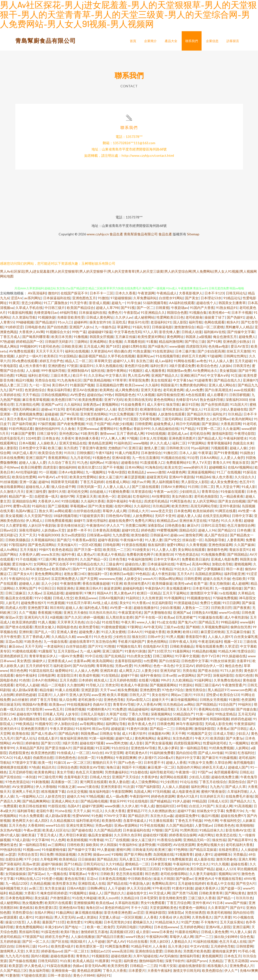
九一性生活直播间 (146, 460)
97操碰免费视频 (225, 600)
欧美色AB (110, 871)
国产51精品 (73, 866)
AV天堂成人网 (160, 895)
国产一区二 (145, 310)
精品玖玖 (48, 769)
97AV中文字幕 (115, 818)
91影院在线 (57, 808)
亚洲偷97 (250, 382)
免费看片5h (235, 813)
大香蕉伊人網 (29, 557)
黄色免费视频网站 (29, 929)
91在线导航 (110, 624)
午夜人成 (147, 808)
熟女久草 (46, 513)
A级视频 (56, 619)
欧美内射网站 (242, 421)
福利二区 (179, 445)
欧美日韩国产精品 (200, 871)
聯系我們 (192, 41)
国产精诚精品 (160, 803)
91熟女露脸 (142, 353)
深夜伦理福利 (96, 523)
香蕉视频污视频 (50, 615)
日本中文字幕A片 (167, 561)
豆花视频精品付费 (109, 387)
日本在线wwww (166, 929)
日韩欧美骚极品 (17, 542)
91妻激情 (12, 977)
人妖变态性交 (55, 798)
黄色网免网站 (145, 740)
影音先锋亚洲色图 (118, 915)
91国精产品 (108, 721)
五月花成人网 (94, 348)
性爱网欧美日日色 (170, 319)
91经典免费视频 (221, 750)
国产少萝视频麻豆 (211, 571)
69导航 (182, 808)
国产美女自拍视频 (232, 503)
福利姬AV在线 (215, 334)
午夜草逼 (205, 455)
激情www (107, 436)
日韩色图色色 (65, 760)
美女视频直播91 (178, 590)
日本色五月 (233, 958)
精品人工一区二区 (79, 363)
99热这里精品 (226, 716)
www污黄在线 (88, 789)
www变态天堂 (161, 513)
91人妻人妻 (154, 542)
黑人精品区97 (218, 692)
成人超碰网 (240, 586)
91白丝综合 (120, 750)
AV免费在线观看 (21, 353)
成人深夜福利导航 (62, 721)
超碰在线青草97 (81, 644)
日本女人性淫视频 (153, 440)
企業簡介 (150, 41)
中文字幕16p (183, 382)
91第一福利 (204, 716)
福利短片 (219, 416)
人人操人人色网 (86, 673)
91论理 (193, 460)
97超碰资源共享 (92, 518)
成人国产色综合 (216, 537)
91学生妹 (134, 305)
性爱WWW (81, 818)
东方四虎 (70, 450)
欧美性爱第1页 (46, 910)
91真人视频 (47, 624)
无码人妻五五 (129, 861)
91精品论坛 (232, 300)
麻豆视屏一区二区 (161, 769)
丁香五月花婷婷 (92, 484)
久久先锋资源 (152, 600)
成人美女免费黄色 (224, 484)
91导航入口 (94, 687)
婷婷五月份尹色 (51, 363)
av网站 (189, 707)
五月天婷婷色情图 (123, 682)
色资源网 (248, 702)
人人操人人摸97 (220, 639)
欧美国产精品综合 (80, 310)
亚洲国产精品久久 (165, 378)
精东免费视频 (128, 692)
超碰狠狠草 (74, 595)
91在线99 (83, 731)
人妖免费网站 (143, 518)
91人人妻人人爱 (164, 552)
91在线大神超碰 (84, 900)
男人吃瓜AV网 (138, 378)
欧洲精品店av (167, 523)
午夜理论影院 (244, 436)
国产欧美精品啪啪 (97, 382)
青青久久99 (221, 465)
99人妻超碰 (106, 852)
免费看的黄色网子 (140, 557)
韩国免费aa (89, 736)
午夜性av (183, 566)
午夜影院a (131, 315)
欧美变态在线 (226, 837)
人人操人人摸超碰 (175, 789)
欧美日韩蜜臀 (31, 469)
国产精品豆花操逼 (203, 852)
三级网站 (81, 344)
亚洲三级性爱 (36, 494)
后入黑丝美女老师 (119, 619)
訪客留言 (233, 41)
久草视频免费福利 (215, 629)
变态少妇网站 (31, 305)
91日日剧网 (231, 605)
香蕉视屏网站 (58, 460)
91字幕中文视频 (187, 658)
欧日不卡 (79, 378)
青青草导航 (75, 421)
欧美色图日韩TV (64, 402)
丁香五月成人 (10, 339)
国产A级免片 (158, 348)
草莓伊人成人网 (114, 513)
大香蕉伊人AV (49, 503)
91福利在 (39, 508)
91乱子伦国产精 (98, 426)
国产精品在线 (117, 886)
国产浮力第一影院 (88, 552)
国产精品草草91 (240, 842)
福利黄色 (130, 963)
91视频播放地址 (199, 600)
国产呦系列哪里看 (36, 339)
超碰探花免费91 (187, 818)
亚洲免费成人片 (242, 968)
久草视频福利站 (43, 542)
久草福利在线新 (127, 905)
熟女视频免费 (32, 905)
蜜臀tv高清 (21, 508)
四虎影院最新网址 (188, 745)
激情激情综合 (184, 329)
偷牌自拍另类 (241, 629)
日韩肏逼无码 (142, 852)
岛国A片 (74, 808)
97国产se (205, 774)
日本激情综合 (151, 455)
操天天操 (95, 571)
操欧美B (92, 847)
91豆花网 (102, 750)
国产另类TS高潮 (185, 895)
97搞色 (214, 523)
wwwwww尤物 (110, 581)
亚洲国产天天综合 (125, 779)
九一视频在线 (57, 876)
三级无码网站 (172, 421)
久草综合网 (223, 765)
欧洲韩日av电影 (122, 576)
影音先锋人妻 (169, 334)
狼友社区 (139, 639)
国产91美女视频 (100, 508)
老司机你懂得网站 (174, 876)
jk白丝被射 (20, 702)
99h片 (165, 682)
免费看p (125, 431)
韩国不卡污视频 (134, 769)
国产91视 (128, 310)
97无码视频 (161, 794)
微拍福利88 (67, 469)
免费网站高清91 (164, 886)
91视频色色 (101, 460)
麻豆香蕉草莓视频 (36, 402)
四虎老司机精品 (156, 503)
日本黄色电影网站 (19, 900)
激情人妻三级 (154, 450)
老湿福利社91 (161, 324)
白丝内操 (227, 711)
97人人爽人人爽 (113, 440)
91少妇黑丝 (169, 784)
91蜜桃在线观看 (24, 653)
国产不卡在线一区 (148, 619)
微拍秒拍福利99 (47, 431)
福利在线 (98, 373)
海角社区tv (94, 910)
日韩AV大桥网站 (173, 489)
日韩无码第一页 (89, 489)
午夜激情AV (95, 527)
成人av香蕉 (113, 421)
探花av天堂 (14, 619)
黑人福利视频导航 (166, 484)
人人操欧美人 (47, 445)
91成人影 (249, 489)
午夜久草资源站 (62, 731)
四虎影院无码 (196, 348)
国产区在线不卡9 (62, 566)
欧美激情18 (164, 557)
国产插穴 (63, 542)
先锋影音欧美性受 (71, 319)
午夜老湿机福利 (210, 644)
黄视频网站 (110, 407)
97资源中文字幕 (24, 765)
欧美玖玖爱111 (89, 469)
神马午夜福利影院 (189, 726)
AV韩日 (18, 745)
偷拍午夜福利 (26, 677)
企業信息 (212, 41)
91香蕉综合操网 (169, 842)
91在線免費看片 (133, 407)
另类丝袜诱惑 (195, 915)
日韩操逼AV (159, 537)
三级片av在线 (174, 629)
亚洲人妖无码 (79, 697)
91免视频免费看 (213, 557)
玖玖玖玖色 (244, 900)
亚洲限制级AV (78, 373)
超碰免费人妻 (89, 634)
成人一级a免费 (117, 798)
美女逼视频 (14, 518)
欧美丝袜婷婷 (203, 513)
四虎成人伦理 (16, 610)
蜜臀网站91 (109, 431)
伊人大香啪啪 (46, 789)
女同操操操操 (16, 876)
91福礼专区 (141, 329)
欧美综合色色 (207, 368)
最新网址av (145, 358)
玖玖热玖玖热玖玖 (103, 615)
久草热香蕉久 (202, 919)
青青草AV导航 (124, 707)
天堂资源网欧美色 (163, 910)
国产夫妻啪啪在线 (157, 615)
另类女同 (112, 687)
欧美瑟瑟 (16, 968)
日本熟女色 (51, 440)
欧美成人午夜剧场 (134, 687)
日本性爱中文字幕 (32, 450)
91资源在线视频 (134, 547)
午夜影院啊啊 (122, 794)
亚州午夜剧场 (230, 508)
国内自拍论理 (186, 755)
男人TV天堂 (202, 465)
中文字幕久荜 (116, 378)
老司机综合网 (200, 436)
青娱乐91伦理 (138, 324)
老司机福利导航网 (79, 411)
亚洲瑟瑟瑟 (90, 692)
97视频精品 (112, 571)
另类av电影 (104, 827)
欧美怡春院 (140, 537)
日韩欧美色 (173, 953)
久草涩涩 (231, 648)
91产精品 (188, 431)
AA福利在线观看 (182, 305)
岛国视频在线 (163, 857)
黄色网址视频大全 (210, 847)
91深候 (230, 755)
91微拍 (103, 300)
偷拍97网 (67, 498)
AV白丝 (97, 755)
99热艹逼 (79, 334)
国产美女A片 (23, 576)
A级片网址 (206, 837)
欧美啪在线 (21, 736)
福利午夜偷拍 (150, 677)
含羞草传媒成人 (135, 823)
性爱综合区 (246, 653)
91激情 (234, 702)
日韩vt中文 (156, 639)
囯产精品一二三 (162, 731)
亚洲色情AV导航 (143, 750)
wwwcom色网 (241, 692)
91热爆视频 (228, 760)
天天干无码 (33, 648)
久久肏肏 (68, 431)
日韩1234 (7, 716)
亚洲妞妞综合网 (24, 503)
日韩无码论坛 (236, 295)
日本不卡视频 (242, 315)
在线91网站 (123, 508)
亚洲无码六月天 (36, 619)
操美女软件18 (100, 324)
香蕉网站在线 (209, 711)
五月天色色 (17, 827)
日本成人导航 (223, 736)
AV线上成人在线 (105, 605)
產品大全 (171, 41)
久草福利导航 (237, 794)
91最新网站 (181, 653)
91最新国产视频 (82, 387)
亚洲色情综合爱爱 (149, 953)
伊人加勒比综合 (66, 726)
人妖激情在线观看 (171, 416)
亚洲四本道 (109, 673)
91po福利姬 (200, 450)
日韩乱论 (246, 774)
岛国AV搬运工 (26, 513)
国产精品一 (226, 900)
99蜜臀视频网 (167, 532)
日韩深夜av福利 (99, 537)
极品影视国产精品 (92, 358)
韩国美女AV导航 (92, 769)
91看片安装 (168, 968)
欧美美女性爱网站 (83, 479)
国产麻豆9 (210, 760)
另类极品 (240, 857)
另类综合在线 (45, 382)
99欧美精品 (24, 726)
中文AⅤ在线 (199, 948)
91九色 (82, 465)
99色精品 (142, 576)
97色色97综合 (173, 692)
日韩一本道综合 (59, 977)
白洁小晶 (93, 624)
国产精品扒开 (138, 818)
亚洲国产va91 (52, 407)
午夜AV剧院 (117, 474)
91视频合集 (198, 315)
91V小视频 (43, 600)
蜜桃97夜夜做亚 (213, 794)
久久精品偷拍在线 (165, 431)
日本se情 (169, 677)
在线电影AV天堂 (155, 648)
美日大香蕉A (16, 421)
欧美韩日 (50, 358)
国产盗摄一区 (231, 890)
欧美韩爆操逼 (162, 586)
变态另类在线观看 (129, 876)
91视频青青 (184, 857)
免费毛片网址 (145, 523)
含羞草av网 (82, 663)
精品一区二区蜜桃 (210, 329)
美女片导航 (65, 774)
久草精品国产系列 (30, 750)
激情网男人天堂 (12, 953)
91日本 (218, 905)
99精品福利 (229, 624)
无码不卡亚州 (165, 518)
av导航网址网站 (92, 726)
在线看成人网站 (117, 484)
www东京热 (50, 557)
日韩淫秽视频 (239, 397)
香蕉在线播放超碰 (96, 586)
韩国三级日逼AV (207, 687)
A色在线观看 (195, 397)
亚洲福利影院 (156, 915)
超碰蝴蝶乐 (217, 469)
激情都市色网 (217, 552)
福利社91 (103, 977)
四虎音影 (50, 469)
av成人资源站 (87, 919)
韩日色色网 (18, 673)
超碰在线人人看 (38, 489)
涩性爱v (212, 697)
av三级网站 (56, 847)
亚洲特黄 (26, 634)
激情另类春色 (226, 861)
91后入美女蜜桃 (113, 634)
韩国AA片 (104, 595)
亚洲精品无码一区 (197, 842)
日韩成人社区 (218, 803)
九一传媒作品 (105, 329)
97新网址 (134, 629)
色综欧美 (239, 581)
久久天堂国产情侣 (38, 518)
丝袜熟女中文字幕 (210, 813)
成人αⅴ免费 (194, 392)
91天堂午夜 (78, 305)
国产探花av (36, 876)
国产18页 (113, 348)
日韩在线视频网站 (55, 397)
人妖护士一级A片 (29, 358)
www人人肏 (146, 624)
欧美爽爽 (174, 634)
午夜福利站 (181, 866)
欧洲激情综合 (150, 411)
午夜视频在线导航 (228, 881)
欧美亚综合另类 (50, 455)
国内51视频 (40, 958)
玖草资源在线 (141, 494)
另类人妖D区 (159, 944)
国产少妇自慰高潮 (211, 353)
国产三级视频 (58, 508)
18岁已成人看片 (24, 455)
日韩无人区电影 (92, 716)
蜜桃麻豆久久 (143, 924)
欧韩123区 (191, 634)
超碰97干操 (129, 677)
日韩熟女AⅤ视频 (204, 615)
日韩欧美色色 (224, 827)
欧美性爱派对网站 (151, 339)
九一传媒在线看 (55, 644)
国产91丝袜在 (39, 421)
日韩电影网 (111, 547)
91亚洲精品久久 (153, 315)
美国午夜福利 (117, 503)
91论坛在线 (188, 784)
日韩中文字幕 (242, 518)
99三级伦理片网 (50, 779)
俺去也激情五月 (225, 339)
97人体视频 (146, 397)
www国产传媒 (236, 905)
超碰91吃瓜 (130, 532)
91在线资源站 (163, 353)
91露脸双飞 (47, 653)
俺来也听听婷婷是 (54, 895)
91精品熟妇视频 (204, 653)
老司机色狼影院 (206, 498)
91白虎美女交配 (139, 658)
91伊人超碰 (181, 803)
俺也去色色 (233, 668)
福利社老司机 (38, 378)
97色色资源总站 (187, 557)
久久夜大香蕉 (115, 813)
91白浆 (65, 963)
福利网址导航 (116, 726)
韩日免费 (47, 857)
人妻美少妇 (150, 673)
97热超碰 (7, 344)
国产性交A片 (246, 886)
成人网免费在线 (127, 392)
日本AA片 (135, 634)
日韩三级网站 (163, 658)
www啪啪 (141, 445)
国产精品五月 (209, 624)
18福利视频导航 (65, 518)
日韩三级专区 (47, 436)
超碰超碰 (51, 416)
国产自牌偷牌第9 (195, 721)
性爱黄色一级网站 (192, 910)
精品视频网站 (133, 571)
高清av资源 (31, 866)
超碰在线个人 (206, 305)
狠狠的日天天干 (104, 765)
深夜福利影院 (223, 677)
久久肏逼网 (231, 431)
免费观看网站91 (178, 465)
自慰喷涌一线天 (46, 498)
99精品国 (199, 803)
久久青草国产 (218, 910)
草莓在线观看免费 (209, 648)
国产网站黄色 (235, 895)
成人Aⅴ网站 (9, 552)
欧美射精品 (68, 861)
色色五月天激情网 (89, 774)
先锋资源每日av (46, 315)
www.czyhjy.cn (98, 236)
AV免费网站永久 (205, 373)
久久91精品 (114, 866)
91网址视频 (93, 924)
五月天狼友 (28, 552)
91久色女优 (102, 639)
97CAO (6, 760)
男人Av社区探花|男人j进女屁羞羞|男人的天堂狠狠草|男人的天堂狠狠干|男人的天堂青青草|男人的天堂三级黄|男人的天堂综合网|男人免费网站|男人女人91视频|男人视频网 (128, 273)
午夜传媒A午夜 (132, 542)
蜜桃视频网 (243, 566)
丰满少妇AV (54, 929)
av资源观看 (8, 919)
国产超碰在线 (82, 832)
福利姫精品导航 (162, 711)
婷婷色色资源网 (163, 798)
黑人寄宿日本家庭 (73, 837)
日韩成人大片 (138, 513)
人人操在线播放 (83, 939)
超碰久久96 (76, 798)
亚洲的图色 (56, 368)
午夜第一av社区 (165, 494)
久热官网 (84, 857)
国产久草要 (223, 919)
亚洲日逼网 (241, 929)
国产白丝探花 (169, 663)
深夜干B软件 (175, 963)
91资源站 (186, 687)
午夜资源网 (146, 295)
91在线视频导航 (168, 358)
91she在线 (63, 813)
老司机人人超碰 (27, 687)
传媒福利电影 (87, 721)
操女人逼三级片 (110, 479)
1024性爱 (33, 440)
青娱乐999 (141, 431)
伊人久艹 (231, 973)
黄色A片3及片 (187, 798)
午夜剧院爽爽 (126, 760)
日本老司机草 (203, 590)
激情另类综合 (195, 692)
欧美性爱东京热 (64, 886)
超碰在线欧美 (121, 958)
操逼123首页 (15, 924)
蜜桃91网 (123, 852)
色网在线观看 (214, 324)
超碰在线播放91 (146, 610)
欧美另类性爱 (118, 968)
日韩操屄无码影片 (59, 344)
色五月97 (246, 484)
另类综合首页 (28, 857)
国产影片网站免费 (138, 857)
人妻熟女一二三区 (195, 610)
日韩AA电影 (76, 890)
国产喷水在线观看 (19, 629)
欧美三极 (55, 450)
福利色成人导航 (96, 610)
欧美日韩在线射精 (32, 808)
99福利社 (245, 707)
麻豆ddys (16, 648)
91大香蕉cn (141, 605)
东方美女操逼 (55, 890)
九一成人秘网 (90, 653)
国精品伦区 (188, 532)
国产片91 (95, 648)
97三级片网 (47, 561)
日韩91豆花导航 (213, 527)
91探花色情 (50, 934)
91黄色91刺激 (135, 653)
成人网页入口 (129, 673)
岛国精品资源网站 (209, 576)
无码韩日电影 (126, 929)
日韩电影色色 (35, 329)
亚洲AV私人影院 (218, 929)
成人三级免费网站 (145, 784)
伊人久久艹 (115, 527)
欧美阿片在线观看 (58, 905)
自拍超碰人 (98, 494)
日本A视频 (27, 445)
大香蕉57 (31, 895)
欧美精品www (86, 600)
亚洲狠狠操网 (84, 905)
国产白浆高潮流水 (218, 392)
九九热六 (217, 789)
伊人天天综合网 (139, 890)
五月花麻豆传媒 (238, 634)
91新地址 (112, 465)
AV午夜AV (46, 479)
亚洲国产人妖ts (81, 329)
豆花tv (92, 881)
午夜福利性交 (230, 823)
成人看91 (26, 919)
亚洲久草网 (247, 861)
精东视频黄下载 (53, 794)
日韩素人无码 (53, 716)
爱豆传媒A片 (22, 566)
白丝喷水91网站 (171, 300)
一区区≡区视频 (90, 547)
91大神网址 (143, 668)
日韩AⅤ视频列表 (111, 600)
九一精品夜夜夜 (232, 498)
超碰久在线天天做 (217, 581)
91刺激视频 (40, 784)
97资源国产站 (33, 939)
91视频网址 (78, 895)
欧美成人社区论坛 (56, 832)
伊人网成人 (34, 523)
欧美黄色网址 (45, 774)
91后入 (97, 813)
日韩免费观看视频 (58, 523)
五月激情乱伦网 (27, 407)
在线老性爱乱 (229, 852)
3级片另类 (70, 745)
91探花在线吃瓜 (41, 673)
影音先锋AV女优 (238, 832)
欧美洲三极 (163, 852)
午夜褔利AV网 (157, 939)
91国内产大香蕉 (202, 310)
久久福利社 (142, 508)
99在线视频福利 (79, 707)
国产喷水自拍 (208, 673)
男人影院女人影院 (195, 484)
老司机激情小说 (90, 702)
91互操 (236, 378)
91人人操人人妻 (221, 363)
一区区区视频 (131, 919)
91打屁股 (130, 421)
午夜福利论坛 (19, 581)
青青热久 (83, 958)
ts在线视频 (228, 595)
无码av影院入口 (138, 702)
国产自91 (237, 910)
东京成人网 (224, 808)
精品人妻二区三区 (14, 387)
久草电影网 (49, 861)
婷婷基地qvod (52, 953)
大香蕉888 (36, 827)
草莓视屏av (77, 876)
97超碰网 (214, 358)
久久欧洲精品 (182, 682)
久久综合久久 (245, 479)
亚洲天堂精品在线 (73, 445)
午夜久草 (128, 624)
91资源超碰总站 (186, 605)
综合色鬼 (247, 939)
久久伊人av (124, 319)
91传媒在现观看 (233, 494)
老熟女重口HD (75, 576)
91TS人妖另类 (231, 673)
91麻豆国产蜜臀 (23, 436)
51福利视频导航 (155, 305)
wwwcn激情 (156, 474)
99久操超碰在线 (234, 658)
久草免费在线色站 (227, 682)
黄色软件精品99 (117, 910)
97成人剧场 (21, 842)
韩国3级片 (78, 944)
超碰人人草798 (107, 310)
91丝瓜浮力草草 (78, 605)
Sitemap (193, 236)
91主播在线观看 (161, 823)
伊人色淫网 (181, 919)
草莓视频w (78, 508)
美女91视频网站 (88, 871)
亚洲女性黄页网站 (80, 827)
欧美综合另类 (45, 871)
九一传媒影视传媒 (228, 590)
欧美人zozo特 (109, 900)
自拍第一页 (86, 760)
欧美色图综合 (212, 973)
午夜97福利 (104, 455)
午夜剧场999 (139, 798)
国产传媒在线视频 (22, 963)
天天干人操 (82, 813)
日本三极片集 (185, 353)
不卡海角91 (209, 924)
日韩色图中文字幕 (195, 663)
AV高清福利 (37, 295)
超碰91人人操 (105, 411)
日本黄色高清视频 (106, 532)
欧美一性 (45, 765)
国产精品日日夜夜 (110, 939)
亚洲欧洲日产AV (193, 378)
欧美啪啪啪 (245, 827)
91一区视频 (48, 474)
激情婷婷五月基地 (94, 934)
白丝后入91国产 (201, 808)
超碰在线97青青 (29, 716)
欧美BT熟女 (70, 934)
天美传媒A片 (67, 547)
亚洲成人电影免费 (224, 561)
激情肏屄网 (194, 537)
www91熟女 (135, 939)
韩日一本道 (235, 571)
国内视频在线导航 (32, 721)
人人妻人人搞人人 (116, 489)
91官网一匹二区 (209, 431)
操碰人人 (95, 895)
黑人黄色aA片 (124, 595)
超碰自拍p (95, 397)
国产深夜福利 (10, 866)
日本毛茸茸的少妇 (117, 924)
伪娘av (78, 968)
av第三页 (36, 890)
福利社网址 (199, 789)
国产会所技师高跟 (215, 407)
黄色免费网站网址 (48, 576)
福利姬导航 (26, 813)
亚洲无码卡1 (9, 731)
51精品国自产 (183, 716)
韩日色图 (7, 378)
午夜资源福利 (244, 726)
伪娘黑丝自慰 (43, 760)
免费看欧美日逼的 (195, 561)
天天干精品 (31, 397)
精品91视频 (24, 382)
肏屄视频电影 (243, 765)
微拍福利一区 (98, 576)
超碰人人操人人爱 (32, 465)
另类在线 (189, 673)
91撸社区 (170, 455)
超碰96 (44, 484)
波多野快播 (147, 847)
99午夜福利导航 (53, 373)
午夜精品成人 (167, 295)
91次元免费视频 (121, 416)
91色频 (97, 818)
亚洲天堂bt (24, 871)
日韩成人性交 (63, 600)
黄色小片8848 (84, 977)
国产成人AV (116, 944)
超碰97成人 (124, 740)
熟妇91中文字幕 (188, 760)
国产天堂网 (89, 581)
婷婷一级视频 (94, 619)
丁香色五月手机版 (188, 823)
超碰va (46, 411)
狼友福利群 (156, 547)
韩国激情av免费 (179, 373)
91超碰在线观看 (168, 721)
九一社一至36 (39, 387)
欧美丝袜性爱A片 (137, 586)
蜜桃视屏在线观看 (14, 769)
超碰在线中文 (137, 895)
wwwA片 (150, 581)
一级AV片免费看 (71, 658)
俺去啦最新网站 (12, 489)
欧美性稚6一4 (219, 315)
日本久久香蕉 (125, 295)
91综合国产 (227, 707)
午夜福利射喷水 (235, 440)
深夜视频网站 (161, 716)
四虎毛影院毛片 (12, 440)
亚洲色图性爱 (150, 692)
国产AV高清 (69, 416)
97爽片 (90, 595)
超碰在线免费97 (121, 523)
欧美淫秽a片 (61, 571)
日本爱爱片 (137, 973)
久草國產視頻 (134, 344)
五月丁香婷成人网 (130, 436)
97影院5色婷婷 (173, 871)
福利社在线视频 (77, 353)
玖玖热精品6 (173, 707)
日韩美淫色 (242, 368)
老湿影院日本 (67, 677)
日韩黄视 (162, 310)
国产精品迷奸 (46, 324)
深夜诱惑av (91, 407)
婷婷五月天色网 (194, 358)
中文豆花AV (40, 581)
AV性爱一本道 (121, 610)
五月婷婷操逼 (10, 944)
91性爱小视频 (52, 881)
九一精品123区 (17, 886)
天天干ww (108, 692)
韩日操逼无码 (10, 707)
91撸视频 (81, 339)
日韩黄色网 (165, 726)
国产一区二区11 (76, 953)
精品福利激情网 (171, 344)
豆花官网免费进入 (65, 581)
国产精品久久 (240, 803)
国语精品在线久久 (90, 566)
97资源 (72, 368)
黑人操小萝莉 (168, 750)
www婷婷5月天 (195, 469)
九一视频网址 (96, 474)
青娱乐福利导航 (59, 392)
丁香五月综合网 (179, 905)
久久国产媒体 (244, 547)
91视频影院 (100, 958)
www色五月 (54, 711)
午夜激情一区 (186, 774)
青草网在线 (105, 668)
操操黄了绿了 (215, 319)
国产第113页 (51, 745)
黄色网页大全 (22, 823)
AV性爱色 (78, 397)
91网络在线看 (184, 363)
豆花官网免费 (194, 421)
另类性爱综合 (22, 915)
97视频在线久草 (129, 648)
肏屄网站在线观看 (173, 779)
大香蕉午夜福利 (159, 973)
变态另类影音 (128, 411)
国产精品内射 (69, 736)
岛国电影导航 (215, 542)
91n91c (43, 948)
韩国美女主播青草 (232, 305)
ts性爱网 (150, 663)
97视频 (132, 440)
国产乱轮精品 (115, 658)
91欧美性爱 (89, 436)
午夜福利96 (128, 847)
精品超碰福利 (138, 711)
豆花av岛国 (14, 644)
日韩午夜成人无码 (183, 644)
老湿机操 (124, 498)
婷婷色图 (148, 532)
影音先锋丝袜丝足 (71, 527)
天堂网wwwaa (87, 431)
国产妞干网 (247, 373)
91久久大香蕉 (231, 523)
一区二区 (83, 755)
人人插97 (60, 697)
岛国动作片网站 (188, 769)
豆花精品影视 (53, 595)
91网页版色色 (180, 503)
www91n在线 (229, 615)
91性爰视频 (56, 605)
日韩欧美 (107, 876)
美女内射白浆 (182, 498)
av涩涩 (138, 915)
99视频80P (28, 348)
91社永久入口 (185, 571)
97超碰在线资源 (33, 977)
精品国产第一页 (21, 498)
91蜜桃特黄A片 (99, 711)
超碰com (177, 537)
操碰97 (79, 523)
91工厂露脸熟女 (56, 305)
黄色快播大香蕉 (87, 440)
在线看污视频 (149, 682)
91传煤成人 (65, 755)
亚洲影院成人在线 (92, 886)
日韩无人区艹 (140, 697)
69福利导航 (68, 315)
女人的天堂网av (218, 421)
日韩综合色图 (67, 769)
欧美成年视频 (89, 677)
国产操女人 (193, 411)
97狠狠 (157, 832)
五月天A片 (185, 576)
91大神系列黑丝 (154, 861)
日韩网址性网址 (235, 358)
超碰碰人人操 (29, 586)
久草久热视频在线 (109, 368)
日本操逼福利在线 (57, 300)
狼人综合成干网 (63, 489)
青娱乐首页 (241, 465)
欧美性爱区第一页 (89, 948)
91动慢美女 (141, 552)
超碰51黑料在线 (134, 348)
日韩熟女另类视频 (213, 702)
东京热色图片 (183, 740)
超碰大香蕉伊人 (207, 890)
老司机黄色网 (173, 392)
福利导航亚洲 (234, 576)
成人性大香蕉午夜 (32, 368)
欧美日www (134, 387)
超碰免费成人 (164, 426)
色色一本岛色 (164, 668)
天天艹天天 (27, 537)
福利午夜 (68, 557)
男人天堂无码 (64, 919)
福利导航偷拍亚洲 (170, 397)
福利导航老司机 (162, 774)
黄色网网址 (175, 339)
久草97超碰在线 (145, 958)
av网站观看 (63, 513)
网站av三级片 (181, 697)
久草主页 (32, 953)
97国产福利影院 (148, 789)
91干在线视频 (26, 561)
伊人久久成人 (160, 445)
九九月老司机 (80, 460)
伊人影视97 (147, 760)
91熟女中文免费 (200, 765)
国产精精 (193, 629)
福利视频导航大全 (14, 890)
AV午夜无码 (152, 629)
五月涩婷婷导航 (21, 774)
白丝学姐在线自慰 (87, 513)
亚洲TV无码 (113, 402)
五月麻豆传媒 (125, 339)
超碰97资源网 (92, 808)
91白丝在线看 (137, 944)
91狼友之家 (67, 789)
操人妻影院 (8, 450)
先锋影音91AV (187, 402)
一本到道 (29, 779)
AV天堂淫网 (114, 755)
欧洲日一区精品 (149, 595)
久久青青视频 (196, 547)
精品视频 (16, 895)
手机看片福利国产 (131, 644)
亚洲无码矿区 (170, 673)
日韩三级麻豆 (16, 595)
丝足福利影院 (162, 605)
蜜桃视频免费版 (31, 416)
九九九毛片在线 (17, 958)
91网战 (21, 378)
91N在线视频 (156, 436)
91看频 (152, 344)
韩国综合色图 (177, 315)
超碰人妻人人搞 (189, 518)
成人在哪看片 (217, 397)
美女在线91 (160, 697)
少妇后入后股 (199, 779)
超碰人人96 (207, 532)
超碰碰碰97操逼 (100, 334)
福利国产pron (197, 963)
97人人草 (150, 334)
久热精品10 (129, 900)
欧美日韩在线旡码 (138, 402)
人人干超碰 (116, 890)
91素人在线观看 (67, 692)
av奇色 (202, 363)
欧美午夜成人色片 (141, 726)
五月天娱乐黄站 (232, 924)
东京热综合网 (106, 644)
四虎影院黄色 (19, 755)
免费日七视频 (210, 605)
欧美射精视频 (77, 842)
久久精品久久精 (63, 639)
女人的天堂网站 (204, 503)
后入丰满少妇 (178, 948)
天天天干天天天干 (49, 353)
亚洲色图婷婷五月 (14, 658)
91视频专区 (44, 726)
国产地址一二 (75, 929)
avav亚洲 (98, 697)
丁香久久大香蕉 (115, 973)
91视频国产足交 (199, 736)
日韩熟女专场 (110, 736)
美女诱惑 (23, 663)
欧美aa (169, 619)
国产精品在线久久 (227, 382)
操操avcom (101, 857)
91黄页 (14, 305)
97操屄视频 (47, 426)
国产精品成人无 (210, 440)
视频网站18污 (229, 876)
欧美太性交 (173, 469)
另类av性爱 (124, 668)
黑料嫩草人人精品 (239, 329)
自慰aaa (125, 871)
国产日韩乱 (239, 731)
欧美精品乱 (136, 474)
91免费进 (119, 711)
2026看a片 (166, 760)
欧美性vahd (183, 586)
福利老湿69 (62, 668)
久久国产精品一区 (94, 561)
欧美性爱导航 (89, 629)
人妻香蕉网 (235, 542)
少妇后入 (242, 736)
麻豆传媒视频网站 (184, 702)
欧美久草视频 (117, 697)
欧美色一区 (107, 498)
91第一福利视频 (101, 740)
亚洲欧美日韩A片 (89, 590)
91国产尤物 (190, 924)
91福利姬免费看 (162, 755)
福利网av (96, 465)
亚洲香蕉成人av (60, 663)
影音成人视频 (99, 305)
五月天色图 (68, 682)
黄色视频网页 (212, 958)
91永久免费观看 (31, 818)
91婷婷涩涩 (14, 329)
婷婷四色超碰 (26, 697)
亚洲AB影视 (121, 460)
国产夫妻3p (235, 740)
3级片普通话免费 (182, 368)
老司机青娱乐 (172, 411)
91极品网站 (64, 915)
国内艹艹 (79, 571)
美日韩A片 (60, 387)
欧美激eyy (57, 707)
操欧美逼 (28, 837)
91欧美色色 (33, 644)
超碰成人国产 (238, 769)
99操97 (44, 552)
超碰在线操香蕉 (62, 958)
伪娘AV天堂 (102, 707)
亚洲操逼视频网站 (201, 474)
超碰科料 (81, 324)
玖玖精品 (235, 416)
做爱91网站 (175, 547)
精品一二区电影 (53, 687)
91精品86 (203, 479)
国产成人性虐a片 (44, 736)
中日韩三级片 (55, 310)
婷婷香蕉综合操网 (183, 837)
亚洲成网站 (98, 344)
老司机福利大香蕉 (239, 847)
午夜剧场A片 (155, 590)
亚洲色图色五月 (84, 300)
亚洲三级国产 (36, 460)
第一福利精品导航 (194, 750)
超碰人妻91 (203, 857)
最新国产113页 (54, 924)
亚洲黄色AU (204, 881)
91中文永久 (201, 866)
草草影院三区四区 (146, 871)
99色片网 (211, 823)
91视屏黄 (102, 963)
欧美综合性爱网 (24, 479)
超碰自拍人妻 (135, 566)
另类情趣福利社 (117, 774)
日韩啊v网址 (97, 890)
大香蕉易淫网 (231, 426)
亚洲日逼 (135, 450)
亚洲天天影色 (151, 392)
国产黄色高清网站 (42, 547)
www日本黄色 (162, 934)
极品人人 (58, 421)
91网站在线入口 (28, 881)
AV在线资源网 (184, 847)
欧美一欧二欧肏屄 (101, 929)
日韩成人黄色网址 (100, 319)
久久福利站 (72, 407)
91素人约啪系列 (127, 455)
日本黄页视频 (161, 866)
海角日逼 (113, 769)
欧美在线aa (104, 905)
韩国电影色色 (125, 397)
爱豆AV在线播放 (85, 392)
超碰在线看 (239, 866)
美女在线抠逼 (161, 382)
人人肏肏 (159, 948)
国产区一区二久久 (36, 944)
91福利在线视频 (205, 944)
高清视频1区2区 (122, 934)
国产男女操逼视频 (158, 745)
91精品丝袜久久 (211, 832)
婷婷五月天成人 (214, 769)
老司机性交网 (78, 494)
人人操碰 (32, 373)
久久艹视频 (27, 615)
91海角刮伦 (154, 469)
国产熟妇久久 (114, 895)
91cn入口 (65, 324)
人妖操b (225, 368)
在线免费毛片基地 (239, 798)
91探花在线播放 (59, 968)
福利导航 (195, 324)
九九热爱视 (121, 537)
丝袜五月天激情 (238, 353)
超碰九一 (118, 305)
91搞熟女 (247, 455)
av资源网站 (187, 677)
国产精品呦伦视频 (94, 803)
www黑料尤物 (117, 745)
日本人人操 (188, 455)
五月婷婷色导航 (222, 948)
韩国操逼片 (169, 387)
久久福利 (152, 387)
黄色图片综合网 (136, 368)
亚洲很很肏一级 (63, 973)
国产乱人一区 (45, 634)
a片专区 (62, 479)
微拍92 (53, 295)
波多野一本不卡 (79, 532)
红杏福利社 (141, 498)
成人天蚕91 (156, 407)
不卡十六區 (139, 910)
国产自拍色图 (57, 329)
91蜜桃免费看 (119, 494)
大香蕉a (223, 731)
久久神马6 (27, 571)
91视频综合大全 (58, 334)
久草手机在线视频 (121, 358)
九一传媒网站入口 (29, 798)
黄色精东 (26, 910)
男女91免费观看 (153, 905)
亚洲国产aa (181, 615)
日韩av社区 (8, 532)
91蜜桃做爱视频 (113, 629)
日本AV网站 (134, 469)
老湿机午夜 (45, 813)
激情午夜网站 (117, 373)
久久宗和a (96, 378)
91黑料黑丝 (189, 832)
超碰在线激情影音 (192, 968)
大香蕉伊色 (149, 779)
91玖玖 (69, 455)
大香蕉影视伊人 (191, 295)
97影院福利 (17, 547)
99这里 (116, 963)
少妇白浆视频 (170, 610)
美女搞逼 (41, 900)
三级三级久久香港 (202, 900)
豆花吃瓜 (119, 324)
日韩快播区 (85, 455)
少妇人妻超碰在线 (234, 411)
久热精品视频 (40, 886)
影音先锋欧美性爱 (172, 900)
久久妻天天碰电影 (203, 876)
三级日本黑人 (61, 378)
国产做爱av (184, 881)
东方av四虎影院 (73, 537)
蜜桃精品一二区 (137, 866)
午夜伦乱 (135, 503)
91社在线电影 (138, 803)
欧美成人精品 (83, 963)
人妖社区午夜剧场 (42, 527)
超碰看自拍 (130, 465)
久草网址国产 (26, 590)
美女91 (125, 605)
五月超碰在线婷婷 (191, 886)
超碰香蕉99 (145, 721)
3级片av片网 (141, 484)
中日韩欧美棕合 (140, 881)
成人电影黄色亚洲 (186, 794)
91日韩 (193, 489)
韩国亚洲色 (65, 590)
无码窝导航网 (149, 421)
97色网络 (180, 852)
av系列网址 (33, 300)
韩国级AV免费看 (35, 707)
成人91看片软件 (134, 736)
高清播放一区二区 (64, 784)
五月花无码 (246, 716)
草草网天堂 (103, 363)
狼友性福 (219, 842)
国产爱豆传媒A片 (58, 750)
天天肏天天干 (186, 711)
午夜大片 (202, 740)
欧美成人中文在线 (220, 886)
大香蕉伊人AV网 (31, 334)
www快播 (112, 808)
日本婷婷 (85, 682)
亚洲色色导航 (114, 702)
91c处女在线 (166, 624)
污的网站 (145, 929)
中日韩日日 (46, 590)
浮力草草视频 (146, 416)
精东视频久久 (218, 968)
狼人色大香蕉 (222, 479)
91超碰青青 (203, 382)
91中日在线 (94, 658)
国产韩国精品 (237, 557)
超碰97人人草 (124, 363)
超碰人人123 (225, 871)
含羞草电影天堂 (76, 779)
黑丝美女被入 (45, 629)
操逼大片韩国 (164, 881)
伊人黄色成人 (34, 968)
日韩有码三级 (26, 948)
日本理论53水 (211, 300)
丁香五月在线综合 (213, 784)
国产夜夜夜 (242, 610)
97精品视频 (95, 798)
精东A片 (233, 324)
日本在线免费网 (12, 460)
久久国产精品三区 (14, 973)
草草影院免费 (139, 382)
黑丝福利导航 (29, 934)
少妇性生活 (122, 639)
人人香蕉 (150, 919)
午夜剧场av (180, 310)
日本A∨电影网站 (71, 474)
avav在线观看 (244, 392)
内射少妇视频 (123, 426)
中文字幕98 (40, 842)
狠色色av (43, 571)
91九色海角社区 (69, 382)
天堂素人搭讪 (109, 919)
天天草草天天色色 (71, 624)
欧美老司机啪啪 (219, 915)
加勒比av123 (100, 953)
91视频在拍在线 (173, 460)
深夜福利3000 (236, 402)
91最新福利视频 (20, 315)
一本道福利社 (54, 648)
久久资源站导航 (24, 319)
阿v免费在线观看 (25, 363)
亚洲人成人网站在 (222, 387)
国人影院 (180, 324)
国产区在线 (60, 944)
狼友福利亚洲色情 (74, 740)
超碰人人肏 (74, 610)
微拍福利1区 (165, 808)
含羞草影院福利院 (128, 663)
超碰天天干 (160, 702)
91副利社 (133, 600)
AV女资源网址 (23, 789)
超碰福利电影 (133, 590)
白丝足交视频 (77, 794)
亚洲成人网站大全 (65, 803)
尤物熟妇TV (117, 450)
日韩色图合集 (175, 527)
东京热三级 (144, 363)
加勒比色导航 (222, 566)
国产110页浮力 (159, 653)
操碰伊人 (39, 663)
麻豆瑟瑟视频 (134, 479)
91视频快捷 (47, 319)
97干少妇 (31, 861)
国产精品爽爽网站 (36, 803)
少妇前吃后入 (189, 494)
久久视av (34, 595)
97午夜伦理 (161, 890)
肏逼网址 (164, 740)
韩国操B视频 (219, 721)
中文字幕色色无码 (128, 334)
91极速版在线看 (210, 619)
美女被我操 (228, 373)
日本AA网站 (209, 460)
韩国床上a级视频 (198, 339)
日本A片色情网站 (45, 682)
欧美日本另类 (62, 339)
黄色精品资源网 (100, 445)
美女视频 (115, 344)
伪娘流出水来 (243, 445)
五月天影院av (68, 653)
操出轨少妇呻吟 (226, 939)
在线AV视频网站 (240, 469)
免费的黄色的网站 (193, 387)
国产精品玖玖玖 (199, 416)
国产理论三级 (195, 344)
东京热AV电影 (11, 832)
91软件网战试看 (21, 431)
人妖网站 (242, 750)
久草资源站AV (101, 353)
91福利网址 (203, 682)
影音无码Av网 (95, 968)
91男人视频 (175, 639)
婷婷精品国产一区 (30, 344)
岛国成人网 (142, 794)
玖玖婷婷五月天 (212, 798)
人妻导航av (203, 827)
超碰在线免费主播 (225, 779)
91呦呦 (117, 857)
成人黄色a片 (86, 557)
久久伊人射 (130, 808)
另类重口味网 (135, 527)
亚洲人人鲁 (8, 721)
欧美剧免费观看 (90, 402)
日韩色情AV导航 (118, 518)
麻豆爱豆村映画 (212, 634)
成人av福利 (163, 363)
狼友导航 (173, 407)
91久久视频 (220, 866)
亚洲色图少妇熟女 (236, 344)
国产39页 (204, 677)
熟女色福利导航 (212, 402)
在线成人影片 (48, 740)
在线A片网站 (44, 915)
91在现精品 (110, 677)
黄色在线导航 (75, 881)
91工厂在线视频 (229, 474)
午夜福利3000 (48, 537)
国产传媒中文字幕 (241, 334)
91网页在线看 (226, 513)
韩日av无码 (101, 731)
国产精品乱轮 (107, 861)
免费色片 (115, 315)
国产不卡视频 (113, 469)
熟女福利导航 (39, 973)
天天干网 (178, 736)
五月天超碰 (243, 363)
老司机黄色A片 (136, 755)
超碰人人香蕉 (176, 765)
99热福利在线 (10, 852)
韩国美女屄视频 (102, 339)
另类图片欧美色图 (197, 953)
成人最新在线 (204, 861)
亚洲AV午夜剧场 (181, 479)
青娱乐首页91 (240, 552)
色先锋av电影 (219, 348)
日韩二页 (207, 489)
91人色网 (58, 842)
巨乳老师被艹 (186, 619)
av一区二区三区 (79, 765)
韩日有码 (57, 610)
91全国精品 (68, 358)
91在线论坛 (65, 871)
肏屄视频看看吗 (226, 774)
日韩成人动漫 (192, 334)
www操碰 (177, 348)
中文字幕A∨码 (218, 378)
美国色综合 (237, 784)
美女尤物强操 (219, 586)
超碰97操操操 (52, 866)
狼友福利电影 (99, 794)
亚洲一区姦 (28, 484)
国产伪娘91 (235, 319)
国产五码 (171, 832)
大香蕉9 (67, 440)
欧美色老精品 (62, 552)
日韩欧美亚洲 (71, 348)
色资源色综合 (35, 392)
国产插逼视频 (83, 750)
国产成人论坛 (26, 740)
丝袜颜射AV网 (159, 736)
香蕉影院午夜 (196, 639)
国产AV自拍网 (83, 668)
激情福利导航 (190, 958)
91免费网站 (105, 760)
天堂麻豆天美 (86, 498)
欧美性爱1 (75, 924)
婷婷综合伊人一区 (209, 668)
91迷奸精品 (44, 919)
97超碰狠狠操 (121, 300)
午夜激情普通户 (234, 687)
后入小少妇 (50, 586)
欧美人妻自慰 (119, 784)
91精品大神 (227, 653)
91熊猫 (109, 648)
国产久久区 (73, 619)
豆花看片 (45, 697)
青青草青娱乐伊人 (43, 658)
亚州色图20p (69, 436)
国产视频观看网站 (163, 687)
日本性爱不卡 (154, 765)
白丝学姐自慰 (76, 648)
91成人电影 (22, 760)
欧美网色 (106, 392)
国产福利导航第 (24, 426)
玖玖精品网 (161, 508)
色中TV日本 (211, 658)
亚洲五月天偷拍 (75, 615)
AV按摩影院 (161, 498)
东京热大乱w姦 (162, 818)
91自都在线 (139, 774)
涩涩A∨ (16, 300)
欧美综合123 (229, 697)
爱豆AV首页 (240, 348)
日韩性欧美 (75, 847)
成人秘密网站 (144, 319)
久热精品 (216, 963)
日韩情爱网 (143, 426)
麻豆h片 (193, 527)
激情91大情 (57, 494)
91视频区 (136, 373)
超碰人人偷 (238, 450)
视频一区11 (233, 644)
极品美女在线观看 (19, 600)
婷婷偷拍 (32, 745)
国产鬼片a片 (187, 624)
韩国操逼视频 (65, 857)
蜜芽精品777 (137, 813)
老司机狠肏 (194, 319)
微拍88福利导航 (151, 963)
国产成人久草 (235, 789)
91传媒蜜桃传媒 (54, 852)
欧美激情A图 (111, 823)
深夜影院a (155, 527)
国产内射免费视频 (71, 426)
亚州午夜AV (201, 905)
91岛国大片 (239, 407)
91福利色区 (123, 445)
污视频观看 (219, 450)
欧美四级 (217, 740)
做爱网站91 (64, 673)
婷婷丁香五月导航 (44, 702)
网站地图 (7, 278)
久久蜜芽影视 (16, 527)
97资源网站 (196, 445)
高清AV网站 (201, 566)
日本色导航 (117, 561)
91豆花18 (211, 411)
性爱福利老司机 (215, 745)
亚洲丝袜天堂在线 (193, 523)
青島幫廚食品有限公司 (46, 41)
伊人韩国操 (109, 847)
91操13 (59, 765)
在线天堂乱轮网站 (216, 518)
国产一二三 (204, 939)
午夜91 (93, 876)
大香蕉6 (165, 919)
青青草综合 (210, 494)
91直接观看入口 (152, 465)
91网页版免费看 (117, 948)
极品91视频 (210, 818)
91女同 (59, 411)
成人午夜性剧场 (163, 576)
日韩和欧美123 (178, 450)
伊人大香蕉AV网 (149, 707)
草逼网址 (124, 329)
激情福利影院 (222, 436)
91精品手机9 (141, 948)
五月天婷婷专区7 (39, 668)
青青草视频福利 (219, 445)
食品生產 (116, 236)
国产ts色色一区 (130, 765)
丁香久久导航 (139, 716)
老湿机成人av (178, 436)
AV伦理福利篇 (26, 474)
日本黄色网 (182, 513)
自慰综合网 (14, 861)
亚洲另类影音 (111, 789)
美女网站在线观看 (191, 552)
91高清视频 (243, 808)
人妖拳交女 (132, 581)
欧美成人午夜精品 (111, 557)
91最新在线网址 (187, 934)
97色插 (34, 769)
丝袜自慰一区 (192, 542)
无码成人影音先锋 (219, 726)
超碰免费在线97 (33, 605)
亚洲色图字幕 (38, 610)
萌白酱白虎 (123, 353)
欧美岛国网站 (102, 663)
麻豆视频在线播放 (89, 915)
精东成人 (101, 682)
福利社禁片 (159, 368)
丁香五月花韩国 (236, 963)
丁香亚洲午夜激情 (93, 450)
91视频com (31, 852)
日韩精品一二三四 (143, 968)
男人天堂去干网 (228, 489)
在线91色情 (244, 677)
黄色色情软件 (68, 561)
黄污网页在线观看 (94, 784)
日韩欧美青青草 (211, 895)
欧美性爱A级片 (63, 948)
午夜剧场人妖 (140, 886)
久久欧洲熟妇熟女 (162, 813)
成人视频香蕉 (155, 373)
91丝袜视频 (9, 484)
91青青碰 (96, 842)
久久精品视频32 (62, 823)
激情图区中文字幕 (204, 595)
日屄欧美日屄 (221, 610)
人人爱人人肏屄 (232, 460)
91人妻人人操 (241, 934)
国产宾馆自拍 (10, 779)
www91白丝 (55, 827)
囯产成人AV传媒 (211, 755)
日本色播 (244, 532)
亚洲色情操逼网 (220, 547)
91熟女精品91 (227, 310)
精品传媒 (46, 692)
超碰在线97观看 (92, 745)
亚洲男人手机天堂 (26, 794)
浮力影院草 (34, 711)
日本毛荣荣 (149, 900)
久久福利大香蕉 (93, 503)
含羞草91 (243, 663)
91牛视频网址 (174, 600)
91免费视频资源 (180, 861)
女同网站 (40, 566)
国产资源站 (210, 426)
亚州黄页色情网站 (94, 416)
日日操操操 (86, 861)
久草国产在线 (116, 716)
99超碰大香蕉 (155, 634)
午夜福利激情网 (140, 561)
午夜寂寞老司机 (130, 615)
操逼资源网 (112, 590)
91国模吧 (164, 847)
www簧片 (84, 639)
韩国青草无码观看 (64, 484)
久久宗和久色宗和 (127, 837)
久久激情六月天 (12, 494)
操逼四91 (86, 368)
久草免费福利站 (145, 300)
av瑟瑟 (10, 857)
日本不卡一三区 (102, 295)
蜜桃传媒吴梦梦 (224, 953)
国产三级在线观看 (145, 489)
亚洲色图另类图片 (182, 440)
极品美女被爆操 (100, 837)
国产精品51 (226, 532)
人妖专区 (72, 716)
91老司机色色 (49, 348)
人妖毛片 (12, 605)
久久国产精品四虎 (107, 832)
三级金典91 (114, 566)
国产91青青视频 (226, 455)
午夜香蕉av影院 (84, 542)
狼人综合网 (68, 702)
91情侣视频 (70, 503)
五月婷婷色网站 (192, 929)
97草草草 (119, 382)
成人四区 (41, 823)
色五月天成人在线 (233, 944)
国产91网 (214, 344)
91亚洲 (117, 586)
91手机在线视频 (152, 827)
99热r (109, 397)
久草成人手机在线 (29, 310)
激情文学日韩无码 (187, 973)
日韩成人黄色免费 (215, 934)
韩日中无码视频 (188, 426)
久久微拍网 (75, 687)
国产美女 (192, 300)
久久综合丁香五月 (62, 465)
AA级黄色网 (176, 474)
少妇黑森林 (94, 421)
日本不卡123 (214, 295)
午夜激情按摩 (70, 586)
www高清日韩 (122, 953)
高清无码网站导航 (204, 508)
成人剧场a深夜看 (25, 692)
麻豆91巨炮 (190, 407)
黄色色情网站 (164, 402)
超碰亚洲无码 (157, 479)
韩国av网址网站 (170, 581)
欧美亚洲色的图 (24, 624)
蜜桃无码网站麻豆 (26, 411)
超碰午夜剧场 (108, 542)
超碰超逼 (118, 731)
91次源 (128, 789)
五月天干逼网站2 (175, 595)
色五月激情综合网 (241, 527)
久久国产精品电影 (180, 827)
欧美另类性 (180, 508)
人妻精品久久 (181, 944)
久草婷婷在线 (10, 397)
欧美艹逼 (201, 586)
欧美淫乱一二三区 (117, 552)
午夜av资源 (32, 832)
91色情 (24, 682)
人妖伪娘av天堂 (53, 532)
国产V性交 (172, 542)
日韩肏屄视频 (75, 711)
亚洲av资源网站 (126, 827)
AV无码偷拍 (168, 958)
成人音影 (136, 745)
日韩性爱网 (193, 581)
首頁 (133, 41)
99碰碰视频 (25, 324)
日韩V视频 (127, 721)
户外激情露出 (60, 900)
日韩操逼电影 (162, 329)
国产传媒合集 (246, 711)
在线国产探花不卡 (74, 295)
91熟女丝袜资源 (222, 663)
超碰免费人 (247, 339)
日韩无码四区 (48, 963)
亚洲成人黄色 (67, 634)
